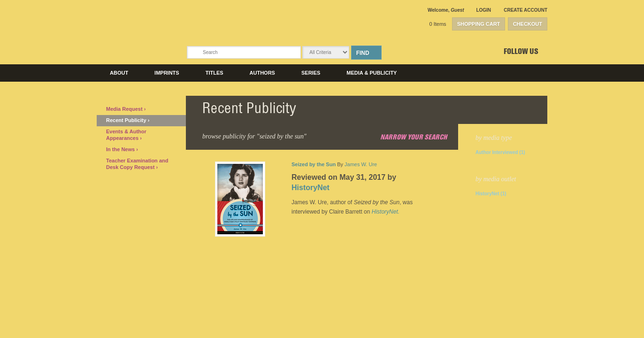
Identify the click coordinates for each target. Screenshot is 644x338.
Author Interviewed (500, 152)
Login (483, 10)
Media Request (125, 109)
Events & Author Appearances (126, 135)
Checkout (528, 24)
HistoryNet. (386, 212)
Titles (215, 73)
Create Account (525, 10)
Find (363, 53)
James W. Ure (361, 164)
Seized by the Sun (314, 164)
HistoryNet (491, 194)
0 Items (438, 24)
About (119, 73)
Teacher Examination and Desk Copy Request (137, 164)
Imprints (167, 73)
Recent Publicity (127, 120)
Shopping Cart (479, 24)
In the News (121, 149)
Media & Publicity (372, 73)
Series (311, 73)
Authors (262, 73)
